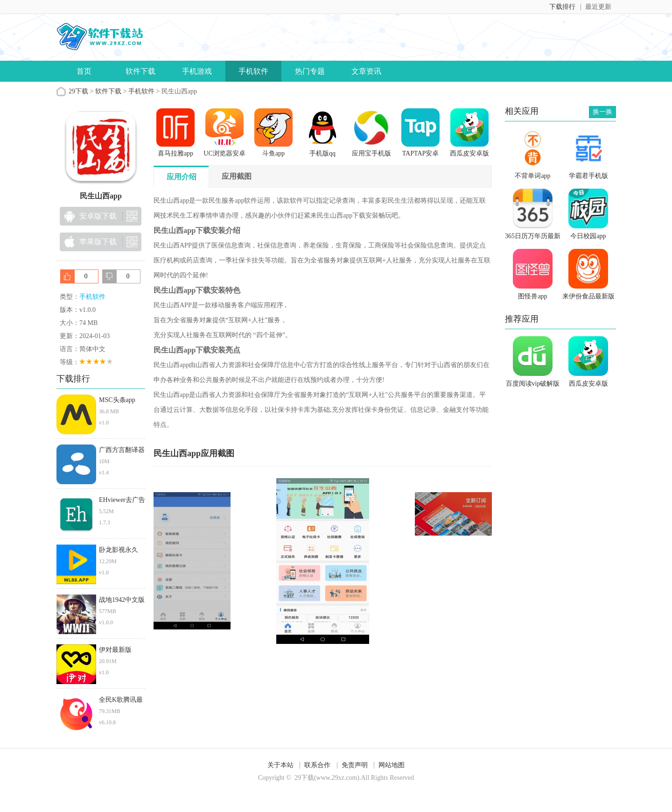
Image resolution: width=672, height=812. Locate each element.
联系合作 (317, 765)
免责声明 (355, 765)
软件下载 (140, 71)
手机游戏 (197, 71)
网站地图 (392, 765)
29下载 (78, 91)
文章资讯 (366, 71)
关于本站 (280, 765)
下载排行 (562, 7)
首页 (84, 71)
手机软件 (253, 71)
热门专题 (310, 71)
